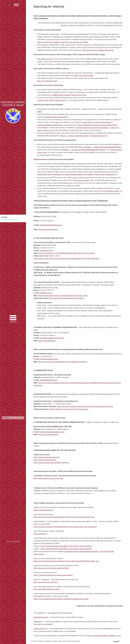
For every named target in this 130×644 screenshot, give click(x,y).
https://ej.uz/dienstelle (47, 341)
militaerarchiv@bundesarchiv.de (52, 432)
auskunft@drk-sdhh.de (48, 380)
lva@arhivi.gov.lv (46, 293)
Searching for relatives (9, 220)
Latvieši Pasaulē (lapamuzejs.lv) (57, 117)
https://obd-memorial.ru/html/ (45, 460)
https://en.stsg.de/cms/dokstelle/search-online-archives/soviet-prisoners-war (64, 517)
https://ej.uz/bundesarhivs (48, 434)
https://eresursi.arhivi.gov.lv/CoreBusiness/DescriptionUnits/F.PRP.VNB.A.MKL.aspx (66, 258)
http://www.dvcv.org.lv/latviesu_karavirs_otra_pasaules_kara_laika (63, 42)
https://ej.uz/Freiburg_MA (47, 81)
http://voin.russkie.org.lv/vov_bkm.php (48, 478)
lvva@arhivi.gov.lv (47, 250)
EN (16, 5)
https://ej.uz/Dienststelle (84, 75)
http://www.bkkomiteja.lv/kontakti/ (47, 589)
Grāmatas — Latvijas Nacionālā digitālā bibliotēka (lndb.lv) (84, 150)
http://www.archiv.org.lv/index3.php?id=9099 (51, 568)
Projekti (4, 217)
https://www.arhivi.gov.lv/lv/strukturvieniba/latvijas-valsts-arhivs (63, 296)
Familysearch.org (40, 629)
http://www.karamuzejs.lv (48, 229)
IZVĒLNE (13, 319)
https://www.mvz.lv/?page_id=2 (46, 582)
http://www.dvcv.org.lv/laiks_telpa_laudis (98, 50)
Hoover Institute (83, 180)
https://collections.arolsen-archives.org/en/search (97, 125)
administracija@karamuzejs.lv (51, 225)
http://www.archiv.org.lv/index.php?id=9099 (66, 298)
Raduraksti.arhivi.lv (41, 617)
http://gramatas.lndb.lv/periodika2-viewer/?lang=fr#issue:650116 (66, 549)
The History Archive (45, 59)
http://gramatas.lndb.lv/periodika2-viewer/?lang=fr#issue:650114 (67, 546)
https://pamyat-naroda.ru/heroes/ (47, 457)
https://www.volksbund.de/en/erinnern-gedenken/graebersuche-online (61, 599)
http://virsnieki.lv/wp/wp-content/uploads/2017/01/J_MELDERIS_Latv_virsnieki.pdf (65, 527)
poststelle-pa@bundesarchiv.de (52, 338)
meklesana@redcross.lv (49, 359)
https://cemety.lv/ (40, 534)
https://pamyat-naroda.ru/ (44, 510)
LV (10, 5)
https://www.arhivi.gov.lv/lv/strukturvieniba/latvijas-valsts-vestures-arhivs (67, 253)
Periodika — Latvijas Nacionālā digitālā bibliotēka (102, 147)
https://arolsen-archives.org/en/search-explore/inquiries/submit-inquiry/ (85, 406)
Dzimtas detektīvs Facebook (104, 636)
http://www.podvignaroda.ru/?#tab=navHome (51, 463)
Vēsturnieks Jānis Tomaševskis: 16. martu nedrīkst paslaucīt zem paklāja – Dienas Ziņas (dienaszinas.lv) (77, 174)
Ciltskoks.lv (38, 622)
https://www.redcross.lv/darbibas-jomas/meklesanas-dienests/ (63, 362)
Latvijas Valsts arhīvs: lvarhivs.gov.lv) (52, 100)
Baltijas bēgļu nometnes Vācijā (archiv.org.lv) (69, 95)
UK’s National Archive (111, 191)
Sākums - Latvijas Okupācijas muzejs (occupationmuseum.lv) (84, 136)
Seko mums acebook (13, 542)
